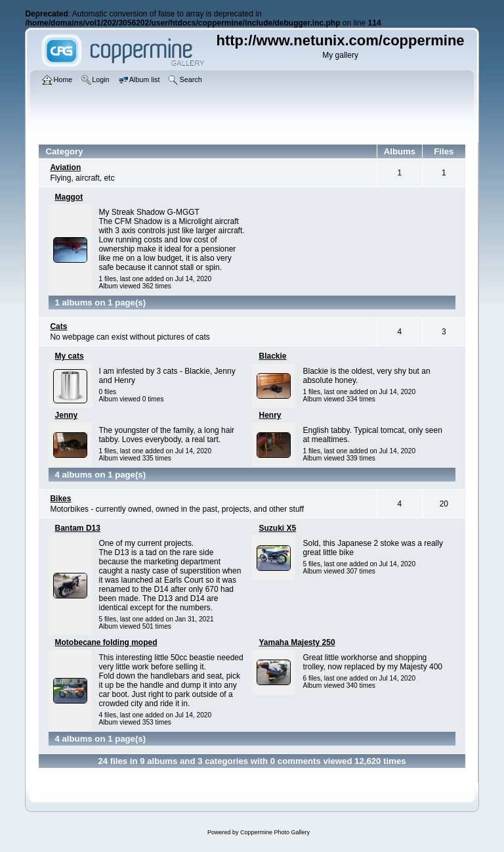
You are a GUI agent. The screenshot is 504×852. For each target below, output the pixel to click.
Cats (58, 326)
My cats (70, 356)
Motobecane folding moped (106, 642)
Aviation (65, 168)
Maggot (69, 197)
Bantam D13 (78, 528)
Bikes (60, 499)
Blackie (272, 356)
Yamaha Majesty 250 (297, 642)
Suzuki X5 (277, 528)
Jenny (67, 415)
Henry (270, 415)
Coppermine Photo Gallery (275, 832)
